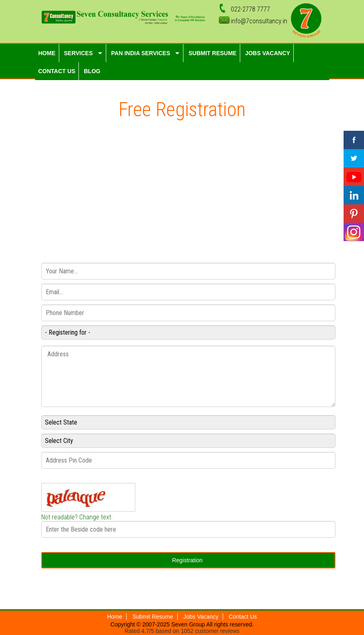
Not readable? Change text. (77, 517)
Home (115, 617)
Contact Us (243, 617)
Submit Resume (153, 617)
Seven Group (189, 624)
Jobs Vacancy (201, 617)
